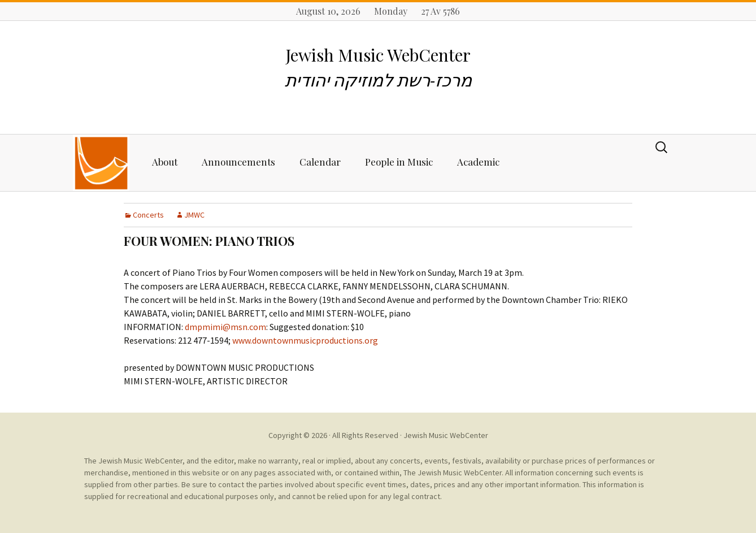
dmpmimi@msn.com (225, 327)
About (165, 162)
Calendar (320, 162)
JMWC (194, 215)
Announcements (238, 162)
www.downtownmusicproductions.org (305, 340)
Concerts (148, 215)
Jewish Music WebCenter (446, 435)
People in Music (399, 162)
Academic (478, 162)
